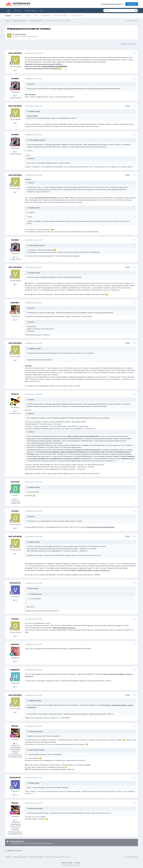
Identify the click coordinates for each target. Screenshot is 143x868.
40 (15, 528)
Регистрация (132, 4)
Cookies (77, 863)
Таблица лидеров (77, 16)
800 (15, 499)
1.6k (15, 743)
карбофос (15, 303)
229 (15, 600)
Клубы (42, 11)
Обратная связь (67, 863)
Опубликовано (34, 53)
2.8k (15, 96)
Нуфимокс (15, 670)
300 (15, 662)
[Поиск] (114, 11)
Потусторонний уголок (30, 37)
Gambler (15, 79)
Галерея (28, 16)
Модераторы (45, 16)
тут (29, 767)
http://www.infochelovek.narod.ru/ (64, 628)
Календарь (18, 16)
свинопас (15, 644)
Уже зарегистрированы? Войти (112, 4)
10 (15, 70)
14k (15, 687)
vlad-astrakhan (20, 34)
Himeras (15, 394)
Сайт (9, 11)
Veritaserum (15, 583)
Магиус (15, 726)
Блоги (36, 16)
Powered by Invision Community (71, 865)
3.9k (15, 320)
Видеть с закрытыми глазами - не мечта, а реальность (91, 570)
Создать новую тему (129, 44)
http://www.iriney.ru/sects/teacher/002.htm (101, 527)
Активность (17, 11)
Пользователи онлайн (60, 16)
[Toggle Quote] (28, 84)
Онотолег (15, 482)
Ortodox (15, 511)
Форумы (8, 16)
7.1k (15, 411)
